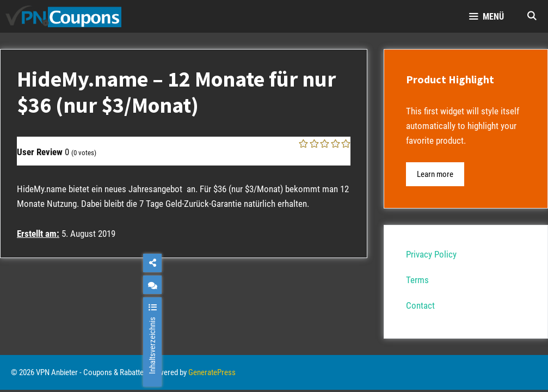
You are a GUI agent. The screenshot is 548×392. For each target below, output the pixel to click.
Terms (417, 280)
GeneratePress (212, 372)
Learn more (435, 174)
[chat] (152, 285)
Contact (420, 305)
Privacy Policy (431, 254)
